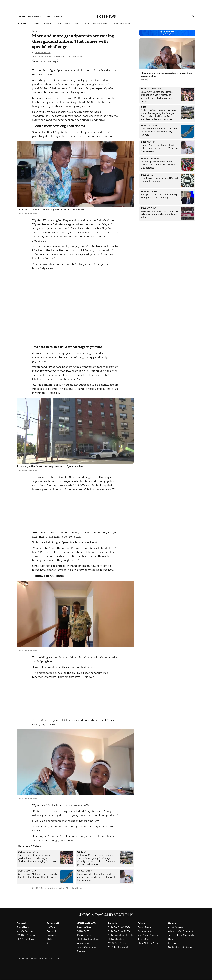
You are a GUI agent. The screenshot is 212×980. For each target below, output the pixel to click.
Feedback (173, 943)
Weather (49, 24)
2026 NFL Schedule (26, 935)
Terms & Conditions (86, 947)
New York (23, 24)
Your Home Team (122, 24)
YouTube (51, 927)
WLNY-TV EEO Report (118, 947)
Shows (58, 16)
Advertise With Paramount (180, 931)
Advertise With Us (86, 943)
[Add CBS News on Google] (46, 62)
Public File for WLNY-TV (119, 931)
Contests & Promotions (88, 939)
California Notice (146, 931)
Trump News (23, 927)
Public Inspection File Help (120, 935)
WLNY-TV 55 (83, 931)
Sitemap (81, 951)
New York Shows (102, 24)
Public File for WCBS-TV (119, 927)
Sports (77, 24)
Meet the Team (84, 927)
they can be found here (99, 570)
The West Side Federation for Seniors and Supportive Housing (71, 477)
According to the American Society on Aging (60, 80)
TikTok (50, 939)
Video (87, 24)
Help (170, 939)
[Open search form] (193, 16)
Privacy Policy (144, 927)
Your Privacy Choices (148, 935)
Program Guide (84, 935)
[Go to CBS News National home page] (106, 16)
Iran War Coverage (25, 931)
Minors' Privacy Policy (148, 943)
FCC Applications (116, 939)
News (38, 24)
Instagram (52, 935)
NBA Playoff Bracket (26, 939)
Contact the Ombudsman (180, 947)
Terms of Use (144, 939)
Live (48, 16)
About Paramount (176, 927)
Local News (35, 16)
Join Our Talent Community (181, 935)
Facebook (52, 931)
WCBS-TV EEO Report (118, 943)
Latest (22, 16)
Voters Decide (64, 24)
